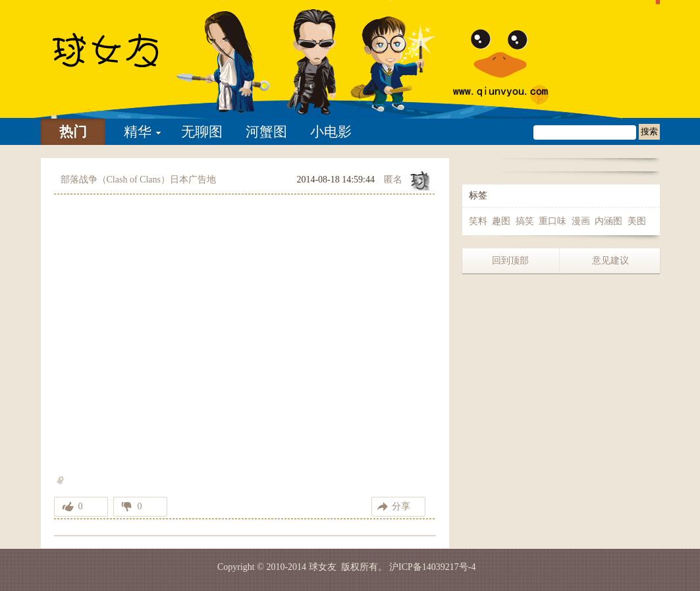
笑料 (478, 221)
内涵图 (608, 221)
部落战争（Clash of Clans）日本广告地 (138, 180)
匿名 (393, 180)
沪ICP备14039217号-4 (432, 567)
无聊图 (202, 132)
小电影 (331, 132)
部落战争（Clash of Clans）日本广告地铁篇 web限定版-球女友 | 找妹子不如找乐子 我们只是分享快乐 (123, 59)
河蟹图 (266, 132)
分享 (401, 506)
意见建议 (610, 261)
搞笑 (525, 221)
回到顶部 (510, 261)
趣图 (501, 221)
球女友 (323, 567)
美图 (637, 221)
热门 (73, 132)
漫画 (581, 221)
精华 (138, 132)
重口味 (552, 221)
